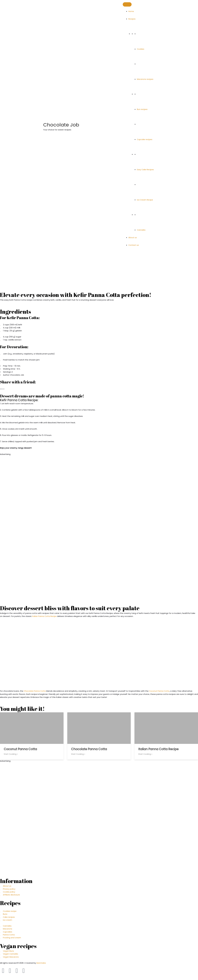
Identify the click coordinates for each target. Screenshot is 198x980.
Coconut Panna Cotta (160, 691)
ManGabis (41, 964)
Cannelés (141, 230)
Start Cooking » (11, 754)
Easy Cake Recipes (146, 170)
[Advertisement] (76, 473)
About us (133, 237)
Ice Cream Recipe (145, 200)
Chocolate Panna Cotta (35, 691)
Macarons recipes (145, 79)
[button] (0, 389)
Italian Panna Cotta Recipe (45, 616)
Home (131, 11)
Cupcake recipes (145, 139)
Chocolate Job (72, 124)
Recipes (132, 19)
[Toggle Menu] (127, 4)
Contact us (134, 245)
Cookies (141, 49)
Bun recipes (142, 109)
